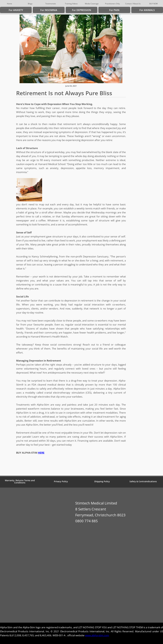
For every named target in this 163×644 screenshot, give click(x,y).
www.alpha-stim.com (97, 635)
